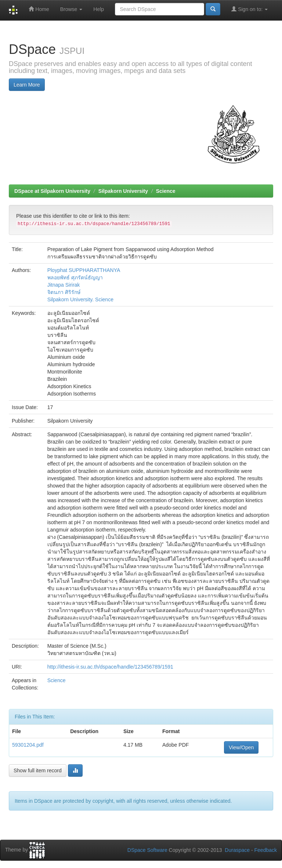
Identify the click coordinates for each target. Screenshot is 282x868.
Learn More (27, 85)
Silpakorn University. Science (80, 299)
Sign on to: (250, 9)
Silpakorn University (123, 191)
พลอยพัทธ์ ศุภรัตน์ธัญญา (75, 277)
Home (39, 9)
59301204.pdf (28, 745)
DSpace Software (147, 850)
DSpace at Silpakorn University (52, 191)
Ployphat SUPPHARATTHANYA (84, 270)
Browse (71, 9)
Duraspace (237, 850)
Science (166, 191)
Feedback (266, 850)
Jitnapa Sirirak (64, 285)
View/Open (241, 747)
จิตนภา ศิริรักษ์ (64, 292)
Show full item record (38, 770)
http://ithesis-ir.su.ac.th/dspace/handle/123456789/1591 (110, 667)
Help (99, 9)
